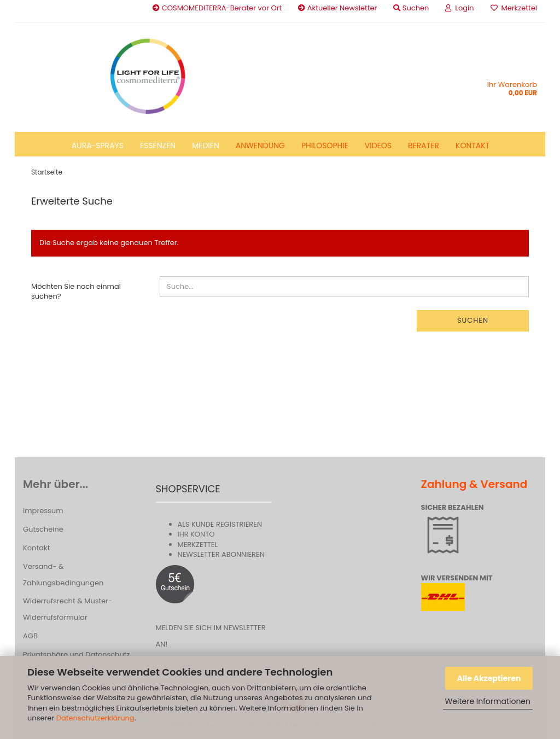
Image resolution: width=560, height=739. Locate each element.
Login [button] (459, 8)
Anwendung (260, 146)
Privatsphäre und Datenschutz (76, 654)
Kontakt (472, 146)
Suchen (473, 320)
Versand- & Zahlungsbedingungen (63, 575)
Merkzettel (514, 8)
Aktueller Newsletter (337, 8)
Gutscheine (43, 529)
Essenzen (158, 146)
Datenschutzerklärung (95, 718)
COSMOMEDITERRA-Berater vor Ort (217, 8)
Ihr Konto (196, 534)
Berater (424, 146)
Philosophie (325, 146)
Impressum (43, 511)
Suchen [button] (411, 8)
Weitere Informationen (488, 701)
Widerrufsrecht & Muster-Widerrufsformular (68, 609)
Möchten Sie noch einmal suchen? (76, 292)
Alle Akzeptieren (489, 678)
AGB (30, 636)
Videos (378, 146)
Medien (206, 146)
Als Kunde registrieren (220, 524)
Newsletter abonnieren (221, 554)
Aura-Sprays (98, 146)
